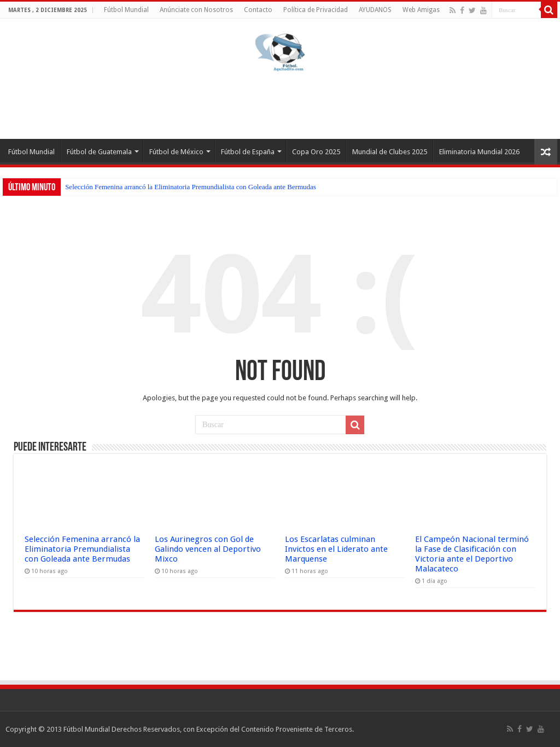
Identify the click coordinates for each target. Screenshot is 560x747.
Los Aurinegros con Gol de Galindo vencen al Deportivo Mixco (208, 549)
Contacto (258, 10)
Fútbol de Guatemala (99, 152)
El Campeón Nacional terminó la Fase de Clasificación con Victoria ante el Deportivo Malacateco (472, 554)
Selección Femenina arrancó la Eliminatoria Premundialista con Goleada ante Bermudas (191, 187)
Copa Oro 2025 (316, 152)
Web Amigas (421, 10)
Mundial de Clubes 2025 (390, 152)
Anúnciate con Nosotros (196, 10)
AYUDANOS (375, 10)
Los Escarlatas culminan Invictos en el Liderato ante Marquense (336, 549)
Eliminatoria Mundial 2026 (479, 152)
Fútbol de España (248, 152)
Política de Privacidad (316, 10)
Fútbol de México (176, 152)
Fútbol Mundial (126, 10)
